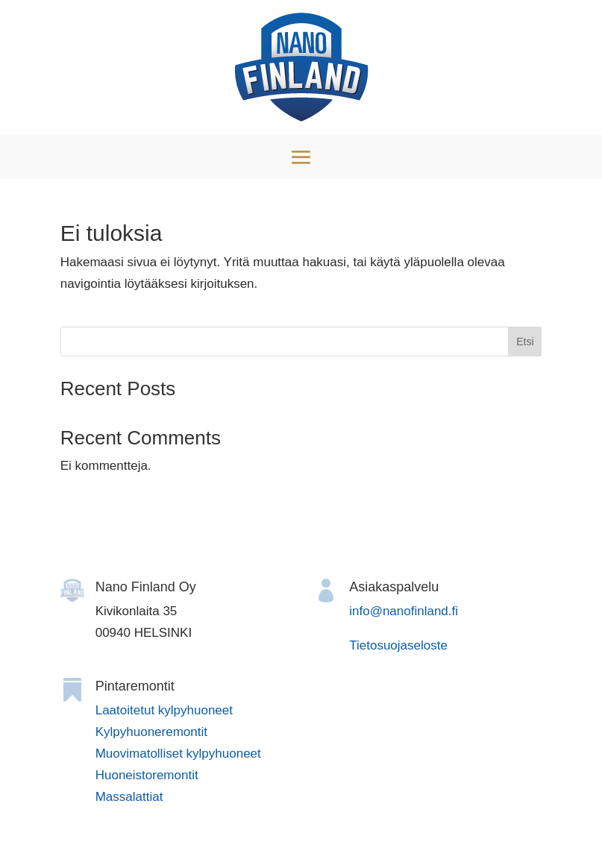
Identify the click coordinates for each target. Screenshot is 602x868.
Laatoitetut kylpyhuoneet (164, 710)
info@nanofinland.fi (404, 611)
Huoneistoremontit (147, 775)
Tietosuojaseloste (398, 645)
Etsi (525, 342)
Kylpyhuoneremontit (151, 732)
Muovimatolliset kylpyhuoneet (178, 754)
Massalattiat (129, 797)
